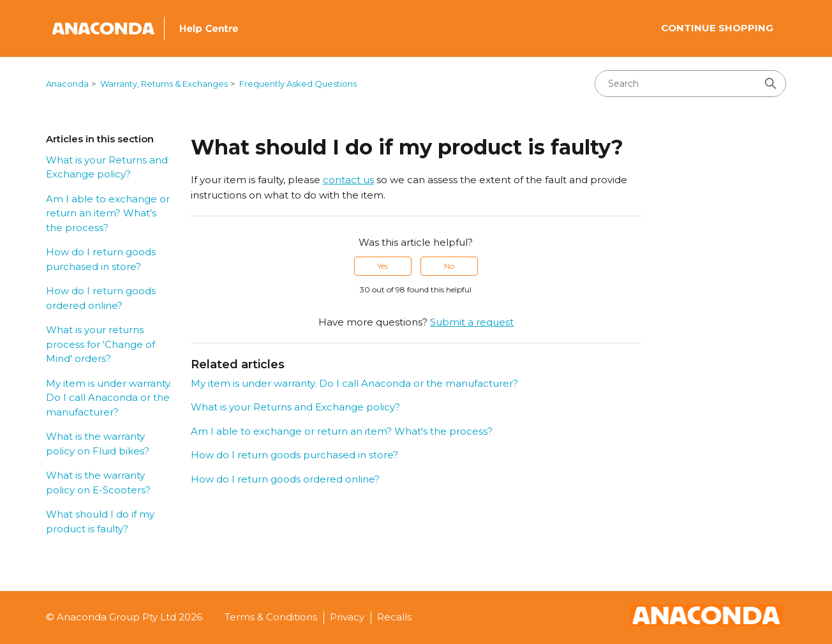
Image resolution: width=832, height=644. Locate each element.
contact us (348, 180)
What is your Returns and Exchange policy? (107, 167)
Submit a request (472, 322)
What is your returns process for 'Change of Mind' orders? (100, 344)
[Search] (690, 84)
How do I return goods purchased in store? (101, 259)
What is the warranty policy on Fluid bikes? (98, 444)
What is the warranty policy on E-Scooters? (98, 483)
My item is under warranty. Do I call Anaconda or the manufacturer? (109, 398)
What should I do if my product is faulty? (100, 521)
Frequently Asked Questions (298, 84)
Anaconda (67, 84)
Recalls (394, 617)
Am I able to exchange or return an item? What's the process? (108, 213)
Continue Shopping (717, 28)
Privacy (347, 617)
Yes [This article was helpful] (383, 266)
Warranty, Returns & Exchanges (164, 84)
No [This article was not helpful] (449, 266)
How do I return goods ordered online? (101, 298)
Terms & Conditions (271, 617)
